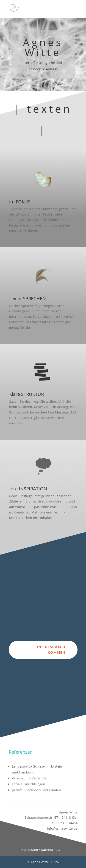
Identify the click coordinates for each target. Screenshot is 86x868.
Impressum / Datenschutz (40, 850)
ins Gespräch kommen (51, 650)
